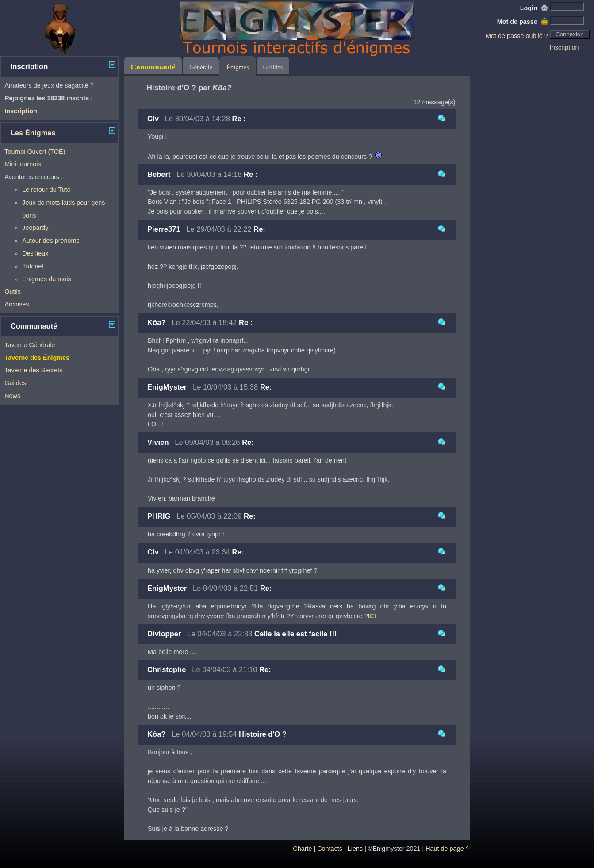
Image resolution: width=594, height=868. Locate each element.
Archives (17, 304)
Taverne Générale (30, 345)
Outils (13, 291)
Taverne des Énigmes (37, 358)
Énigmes (238, 67)
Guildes (15, 383)
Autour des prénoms (51, 241)
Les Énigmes (33, 133)
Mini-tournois (23, 164)
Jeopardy (35, 228)
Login (534, 8)
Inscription (564, 47)
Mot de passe (523, 22)
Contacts (330, 849)
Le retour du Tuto (46, 190)
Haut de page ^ (447, 849)
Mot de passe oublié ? (517, 36)
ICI (372, 616)
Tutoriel (33, 266)
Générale (201, 67)
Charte (302, 849)
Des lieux (35, 253)
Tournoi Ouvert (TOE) (35, 152)
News (12, 396)
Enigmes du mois (46, 279)
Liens (355, 849)
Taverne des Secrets (33, 370)
